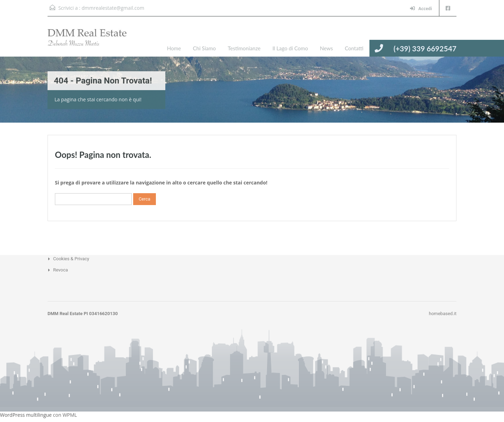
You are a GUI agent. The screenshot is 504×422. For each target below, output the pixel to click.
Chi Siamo (204, 48)
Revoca (60, 270)
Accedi (421, 9)
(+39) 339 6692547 (425, 48)
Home (174, 48)
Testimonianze (244, 48)
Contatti (354, 48)
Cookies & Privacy (71, 259)
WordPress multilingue (26, 415)
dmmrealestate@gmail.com (113, 8)
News (326, 48)
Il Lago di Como (290, 48)
